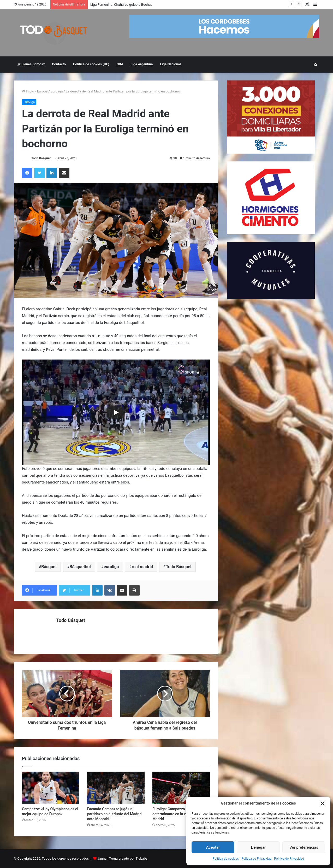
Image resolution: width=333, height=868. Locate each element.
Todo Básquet (41, 158)
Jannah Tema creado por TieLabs (123, 858)
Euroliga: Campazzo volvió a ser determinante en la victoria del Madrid (178, 814)
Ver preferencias (304, 847)
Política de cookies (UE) (91, 64)
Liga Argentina (142, 64)
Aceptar (213, 847)
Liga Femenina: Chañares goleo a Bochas (121, 5)
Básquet (49, 567)
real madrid (142, 567)
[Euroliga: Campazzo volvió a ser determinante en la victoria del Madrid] (181, 788)
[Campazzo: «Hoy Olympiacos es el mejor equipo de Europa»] (51, 788)
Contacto (59, 64)
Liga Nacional (170, 64)
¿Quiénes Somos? (31, 64)
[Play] (116, 412)
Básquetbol (80, 567)
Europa (42, 91)
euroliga (111, 567)
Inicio (28, 91)
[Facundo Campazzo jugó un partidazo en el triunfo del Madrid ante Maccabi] (116, 788)
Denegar (258, 847)
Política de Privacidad (256, 859)
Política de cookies (226, 859)
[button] (323, 803)
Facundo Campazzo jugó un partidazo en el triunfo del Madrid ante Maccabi (114, 814)
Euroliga (57, 91)
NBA (120, 64)
